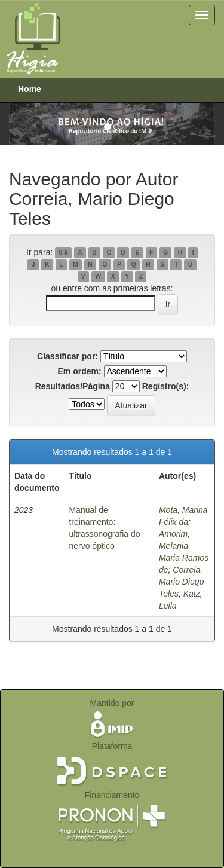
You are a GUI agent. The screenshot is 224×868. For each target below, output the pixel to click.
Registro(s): (166, 386)
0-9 (64, 253)
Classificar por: (67, 356)
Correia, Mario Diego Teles (181, 582)
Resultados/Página (73, 386)
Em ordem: (79, 371)
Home (30, 89)
